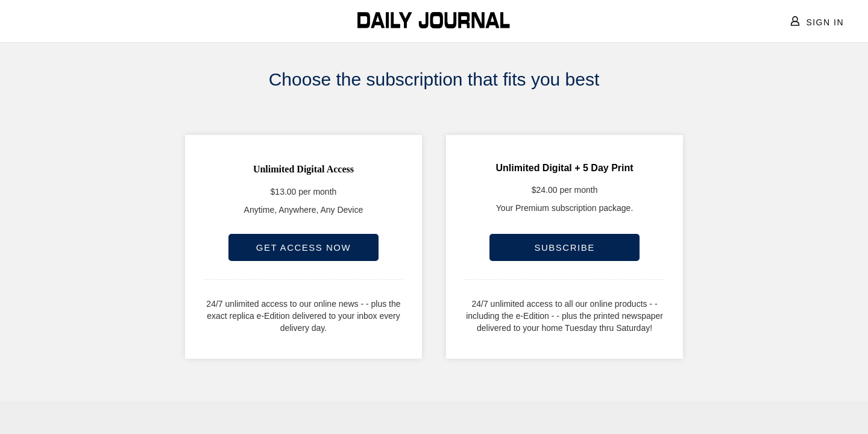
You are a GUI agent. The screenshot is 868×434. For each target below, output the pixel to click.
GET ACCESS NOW (303, 247)
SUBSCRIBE (564, 247)
